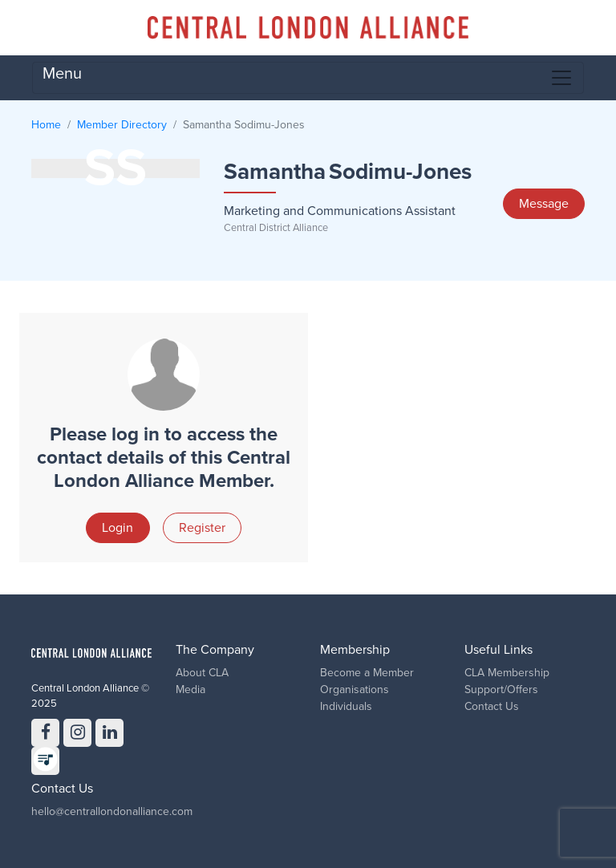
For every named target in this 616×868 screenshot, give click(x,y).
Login (118, 528)
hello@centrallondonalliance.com (112, 811)
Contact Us (492, 706)
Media (190, 690)
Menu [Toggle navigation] (308, 77)
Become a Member (367, 673)
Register (202, 528)
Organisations (355, 690)
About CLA (202, 673)
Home (46, 125)
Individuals (346, 706)
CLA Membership (507, 673)
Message (544, 204)
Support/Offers (501, 690)
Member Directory (122, 125)
